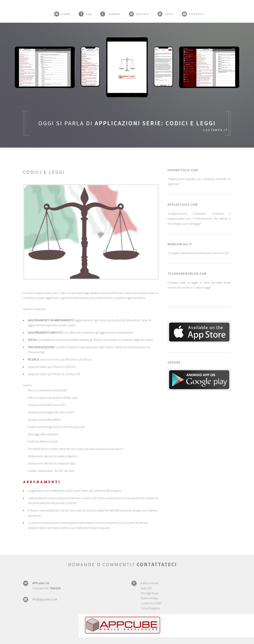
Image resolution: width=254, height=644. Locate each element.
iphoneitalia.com (183, 170)
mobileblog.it (180, 244)
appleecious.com (183, 205)
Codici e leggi (44, 172)
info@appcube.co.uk (45, 599)
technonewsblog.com (187, 274)
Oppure (174, 362)
